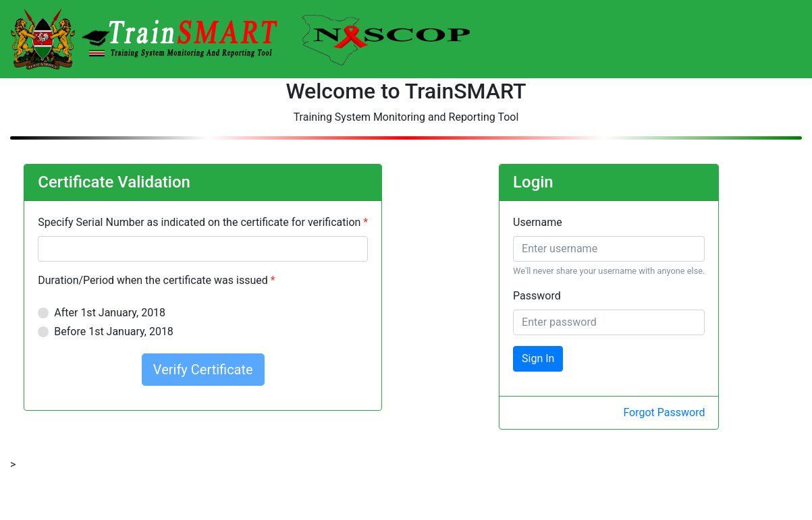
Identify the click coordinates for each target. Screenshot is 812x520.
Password (537, 296)
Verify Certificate (203, 370)
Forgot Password (664, 412)
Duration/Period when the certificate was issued (153, 280)
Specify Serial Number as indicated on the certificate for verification (199, 222)
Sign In (538, 358)
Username (538, 222)
